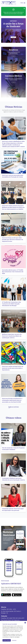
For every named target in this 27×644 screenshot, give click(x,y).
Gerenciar (14, 640)
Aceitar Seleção (7, 640)
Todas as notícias (14, 407)
